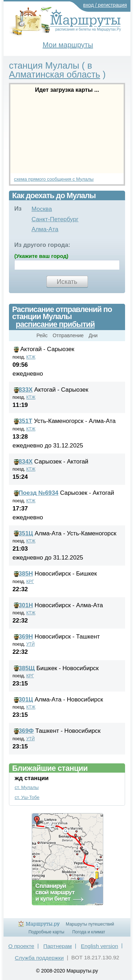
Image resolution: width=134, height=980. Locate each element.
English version (99, 946)
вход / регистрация (105, 5)
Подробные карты (46, 932)
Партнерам (58, 946)
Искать (67, 282)
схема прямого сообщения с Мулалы (54, 179)
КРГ (30, 582)
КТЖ (31, 357)
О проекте (21, 946)
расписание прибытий (55, 324)
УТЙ (31, 644)
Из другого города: (42, 245)
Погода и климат (89, 932)
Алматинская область (54, 74)
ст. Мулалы (27, 787)
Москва (42, 209)
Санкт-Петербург (55, 219)
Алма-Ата (45, 229)
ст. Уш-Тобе (27, 797)
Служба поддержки (39, 958)
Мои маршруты (68, 45)
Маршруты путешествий (90, 924)
